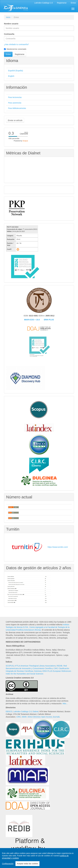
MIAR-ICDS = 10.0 (32, 320)
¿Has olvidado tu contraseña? (16, 44)
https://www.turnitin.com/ (58, 547)
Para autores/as (15, 103)
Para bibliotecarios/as (17, 108)
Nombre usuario (11, 24)
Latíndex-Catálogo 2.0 (44, 3)
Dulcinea (38, 671)
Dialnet (36, 711)
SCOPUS (10, 666)
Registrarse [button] (20, 54)
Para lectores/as (15, 97)
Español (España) (16, 71)
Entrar (73, 3)
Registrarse (62, 3)
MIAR (24, 717)
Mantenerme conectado (15, 49)
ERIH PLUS (49, 320)
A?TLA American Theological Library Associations (35, 666)
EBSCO (9, 711)
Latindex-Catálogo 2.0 (22, 711)
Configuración (8, 864)
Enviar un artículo (15, 120)
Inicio (8, 17)
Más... (65, 704)
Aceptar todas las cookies (27, 864)
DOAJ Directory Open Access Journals (44, 717)
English (11, 76)
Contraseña (9, 34)
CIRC (19, 717)
